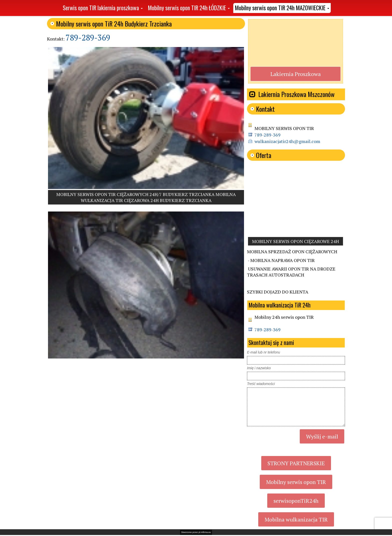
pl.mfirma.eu (205, 532)
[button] (103, 8)
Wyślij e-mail (322, 436)
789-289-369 (88, 37)
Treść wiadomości (261, 384)
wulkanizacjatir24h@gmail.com (287, 141)
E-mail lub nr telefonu (263, 352)
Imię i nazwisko (259, 368)
